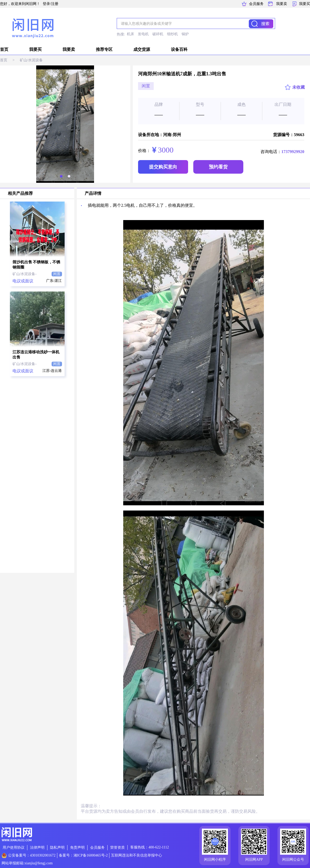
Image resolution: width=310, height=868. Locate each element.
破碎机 (158, 34)
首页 (4, 49)
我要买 (305, 4)
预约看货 (218, 167)
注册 (55, 4)
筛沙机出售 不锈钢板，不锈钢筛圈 (36, 265)
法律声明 (37, 848)
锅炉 (185, 34)
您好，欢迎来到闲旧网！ (20, 4)
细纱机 (172, 34)
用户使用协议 (14, 848)
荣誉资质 (117, 848)
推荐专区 (104, 49)
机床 (131, 34)
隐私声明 (57, 848)
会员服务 (256, 4)
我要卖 (282, 4)
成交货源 (142, 49)
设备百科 (179, 49)
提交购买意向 (163, 167)
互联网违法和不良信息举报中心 (137, 855)
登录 (46, 4)
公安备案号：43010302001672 (32, 855)
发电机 (143, 34)
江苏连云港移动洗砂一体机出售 (36, 355)
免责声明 (77, 848)
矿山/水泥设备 (31, 60)
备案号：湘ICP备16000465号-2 (83, 855)
